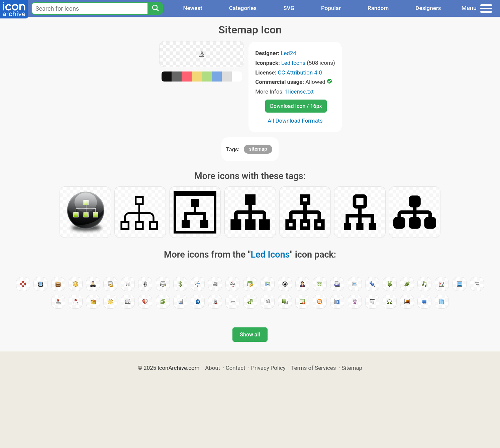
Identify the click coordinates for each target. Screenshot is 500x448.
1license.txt (299, 92)
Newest (192, 8)
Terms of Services (313, 368)
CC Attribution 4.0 (300, 72)
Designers (428, 8)
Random (378, 8)
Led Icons (293, 63)
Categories (243, 8)
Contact (236, 368)
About (213, 368)
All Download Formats (295, 121)
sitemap (258, 149)
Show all (250, 335)
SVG (289, 8)
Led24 (288, 53)
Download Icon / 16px (296, 106)
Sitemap (352, 368)
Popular (331, 8)
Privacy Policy (268, 368)
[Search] (155, 8)
